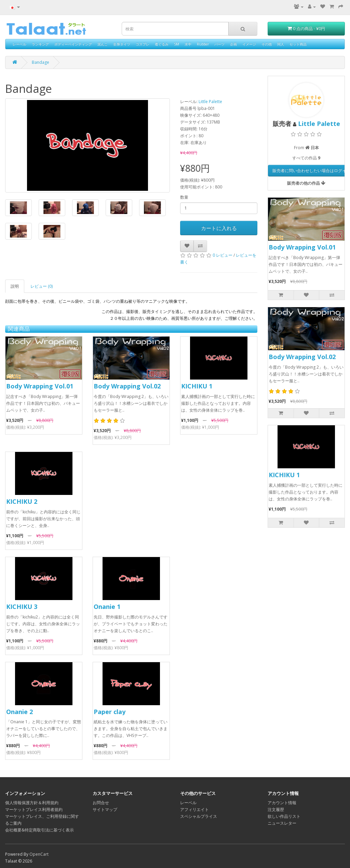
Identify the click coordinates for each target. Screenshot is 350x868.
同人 (281, 44)
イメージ (249, 44)
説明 (15, 286)
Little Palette (210, 102)
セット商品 (298, 44)
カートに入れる (219, 228)
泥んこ (103, 44)
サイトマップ (105, 809)
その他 (267, 44)
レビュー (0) (42, 286)
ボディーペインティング (73, 44)
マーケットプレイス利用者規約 (34, 809)
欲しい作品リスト (284, 816)
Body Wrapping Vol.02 (127, 386)
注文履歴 (276, 809)
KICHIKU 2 (22, 501)
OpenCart (39, 854)
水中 (188, 44)
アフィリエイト (194, 809)
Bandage (41, 62)
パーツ (219, 44)
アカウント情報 (282, 803)
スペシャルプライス (199, 816)
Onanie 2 (19, 712)
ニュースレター (282, 823)
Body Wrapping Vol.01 (40, 386)
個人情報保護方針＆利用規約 (32, 803)
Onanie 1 (107, 607)
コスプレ (143, 44)
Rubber (203, 44)
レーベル (19, 44)
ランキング (40, 44)
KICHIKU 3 (22, 607)
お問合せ (101, 803)
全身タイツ (122, 44)
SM (177, 44)
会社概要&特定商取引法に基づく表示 (39, 830)
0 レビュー (223, 255)
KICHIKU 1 (197, 386)
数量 (184, 197)
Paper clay (110, 712)
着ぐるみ (162, 44)
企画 (233, 44)
